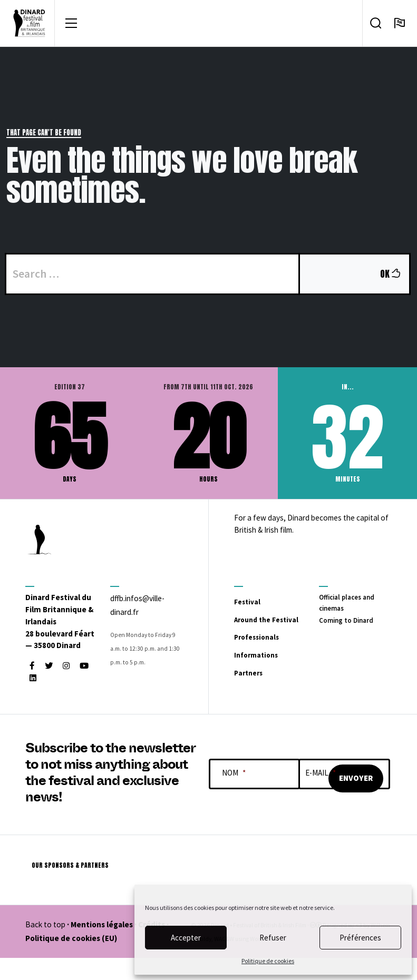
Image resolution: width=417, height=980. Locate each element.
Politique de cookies (268, 961)
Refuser (273, 938)
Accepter (186, 938)
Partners (257, 693)
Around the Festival (263, 631)
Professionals (270, 658)
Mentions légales (102, 947)
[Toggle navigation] (71, 25)
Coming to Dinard (350, 626)
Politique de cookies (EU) (71, 960)
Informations (269, 675)
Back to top (45, 947)
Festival (255, 605)
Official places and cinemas (351, 608)
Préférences (360, 938)
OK (394, 278)
